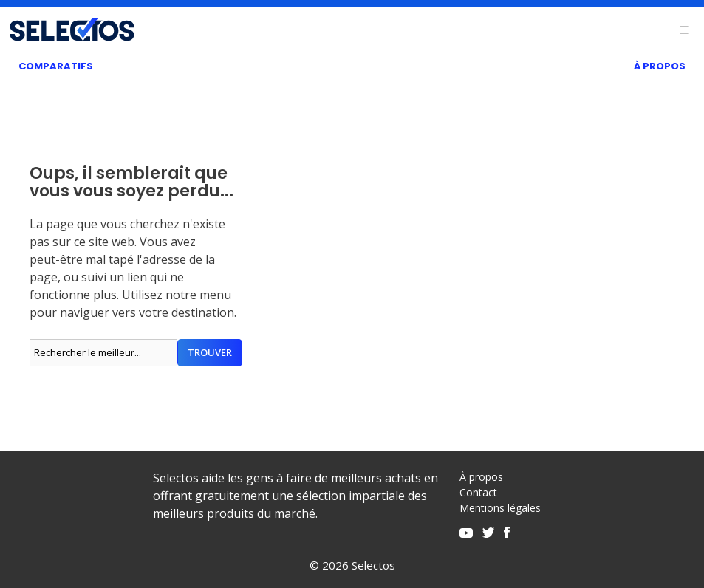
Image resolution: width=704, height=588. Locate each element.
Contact (478, 492)
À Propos (660, 66)
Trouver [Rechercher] (210, 352)
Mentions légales (500, 508)
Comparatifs (56, 66)
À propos (481, 477)
